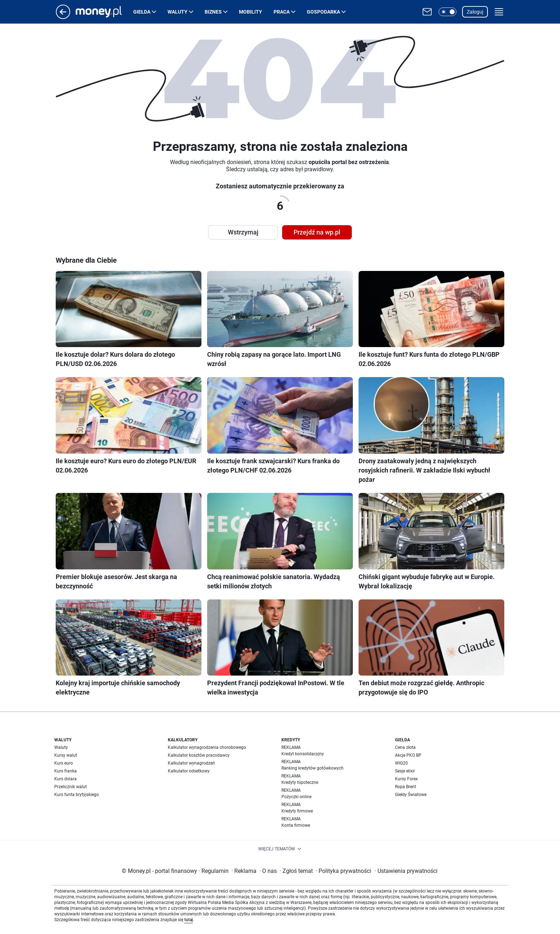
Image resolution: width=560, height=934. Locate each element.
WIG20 (401, 763)
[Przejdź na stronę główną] (63, 17)
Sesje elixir (405, 771)
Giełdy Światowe (411, 795)
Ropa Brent (406, 787)
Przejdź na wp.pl (317, 232)
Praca (282, 12)
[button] (447, 12)
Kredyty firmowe (297, 811)
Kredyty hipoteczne (300, 782)
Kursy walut (66, 755)
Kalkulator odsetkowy (189, 771)
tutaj (189, 920)
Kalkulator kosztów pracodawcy (199, 755)
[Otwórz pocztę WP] (427, 12)
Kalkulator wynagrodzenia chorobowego (207, 747)
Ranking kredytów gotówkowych (312, 768)
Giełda (142, 12)
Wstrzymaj (243, 232)
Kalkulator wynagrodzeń (191, 763)
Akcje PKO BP (408, 755)
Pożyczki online (296, 797)
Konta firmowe (296, 825)
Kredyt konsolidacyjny (303, 754)
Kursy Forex (406, 779)
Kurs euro (64, 763)
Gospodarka (323, 12)
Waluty (177, 12)
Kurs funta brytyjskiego (77, 795)
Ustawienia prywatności (406, 871)
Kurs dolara (66, 779)
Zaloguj (475, 12)
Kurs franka (66, 771)
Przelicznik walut (71, 787)
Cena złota (405, 747)
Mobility (251, 12)
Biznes (213, 12)
